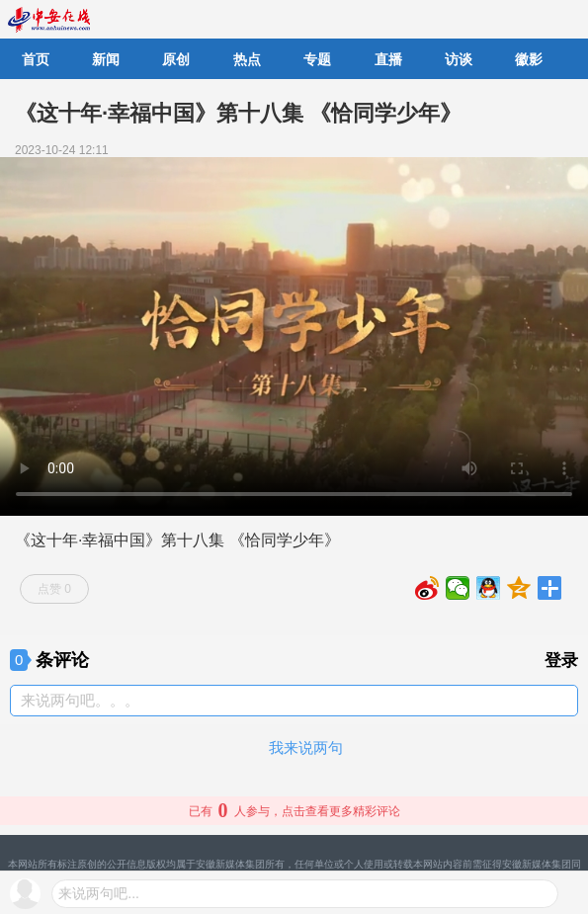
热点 (247, 59)
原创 (176, 59)
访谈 (459, 59)
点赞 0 (54, 589)
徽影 (529, 59)
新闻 (106, 59)
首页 (36, 59)
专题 (317, 59)
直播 (388, 59)
